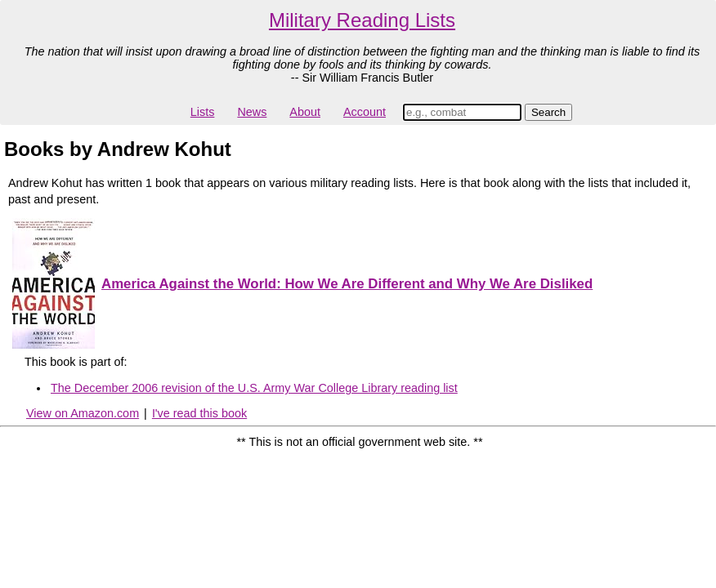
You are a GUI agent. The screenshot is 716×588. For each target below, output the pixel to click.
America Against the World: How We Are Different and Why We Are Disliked (347, 284)
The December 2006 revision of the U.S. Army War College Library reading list (254, 388)
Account (365, 112)
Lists (203, 112)
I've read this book (199, 413)
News (252, 112)
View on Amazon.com (83, 413)
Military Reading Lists (362, 20)
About (305, 112)
